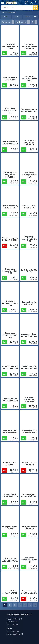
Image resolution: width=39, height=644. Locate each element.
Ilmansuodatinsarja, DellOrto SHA (29, 303)
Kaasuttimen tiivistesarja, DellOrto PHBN (29, 175)
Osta (4, 53)
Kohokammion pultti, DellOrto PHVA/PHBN (29, 367)
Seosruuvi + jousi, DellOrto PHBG (29, 207)
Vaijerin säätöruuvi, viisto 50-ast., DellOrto (29, 592)
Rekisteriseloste (12, 624)
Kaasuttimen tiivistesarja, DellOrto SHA (10, 335)
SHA (36, 17)
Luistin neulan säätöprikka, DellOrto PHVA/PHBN (10, 46)
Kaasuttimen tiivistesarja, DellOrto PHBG (10, 271)
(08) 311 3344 (14, 631)
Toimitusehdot (12, 622)
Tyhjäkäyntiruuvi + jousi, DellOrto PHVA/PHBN (29, 143)
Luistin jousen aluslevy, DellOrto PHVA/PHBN (29, 111)
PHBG (6, 17)
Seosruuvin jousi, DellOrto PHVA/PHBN (10, 496)
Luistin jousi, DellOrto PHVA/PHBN (10, 528)
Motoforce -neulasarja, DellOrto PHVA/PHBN (29, 335)
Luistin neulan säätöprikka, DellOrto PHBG (29, 78)
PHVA (28, 17)
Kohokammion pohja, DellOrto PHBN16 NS (10, 239)
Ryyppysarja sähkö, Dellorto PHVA (10, 78)
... (30, 605)
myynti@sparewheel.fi (15, 634)
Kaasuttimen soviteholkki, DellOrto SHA (29, 560)
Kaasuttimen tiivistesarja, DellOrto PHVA (10, 111)
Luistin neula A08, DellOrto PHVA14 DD (10, 592)
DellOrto (4, 13)
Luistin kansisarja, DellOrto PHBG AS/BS (10, 560)
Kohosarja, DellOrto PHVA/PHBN (10, 464)
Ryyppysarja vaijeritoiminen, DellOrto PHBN (29, 399)
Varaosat (12, 13)
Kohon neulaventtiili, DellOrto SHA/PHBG (10, 431)
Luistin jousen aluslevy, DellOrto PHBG (10, 207)
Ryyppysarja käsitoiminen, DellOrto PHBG (29, 239)
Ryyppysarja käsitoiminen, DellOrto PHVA (10, 303)
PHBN (17, 17)
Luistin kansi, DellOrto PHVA (29, 271)
